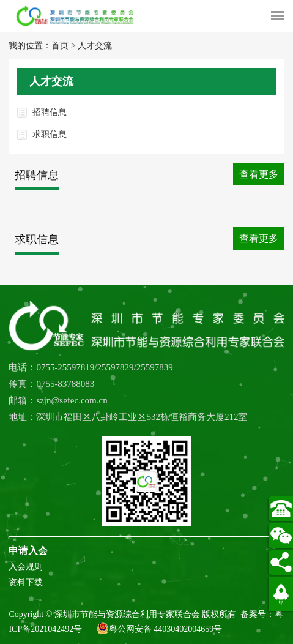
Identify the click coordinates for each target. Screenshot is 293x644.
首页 (60, 46)
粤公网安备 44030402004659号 (160, 628)
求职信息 (50, 134)
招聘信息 (50, 112)
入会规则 (26, 567)
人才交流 (95, 46)
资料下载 (26, 582)
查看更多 (259, 174)
